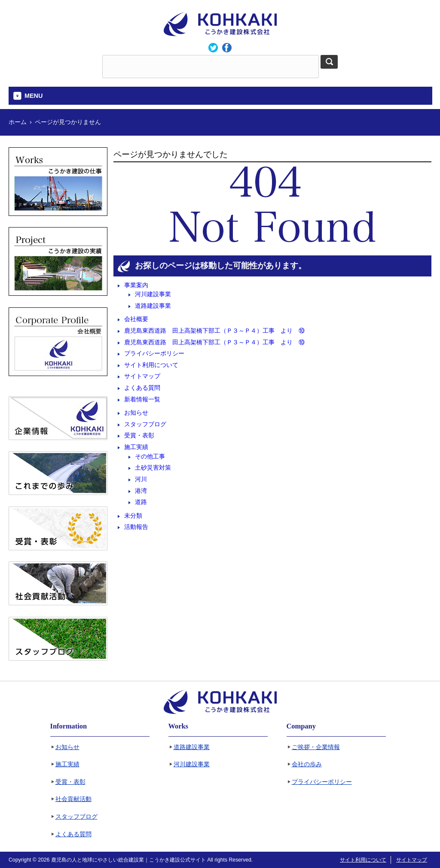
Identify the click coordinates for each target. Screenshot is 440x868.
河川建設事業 (153, 294)
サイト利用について (151, 365)
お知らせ (136, 413)
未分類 (133, 516)
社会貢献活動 (73, 799)
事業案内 (136, 285)
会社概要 (136, 319)
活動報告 (136, 527)
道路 (141, 502)
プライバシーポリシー (154, 353)
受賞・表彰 (139, 435)
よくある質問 (142, 388)
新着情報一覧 (142, 399)
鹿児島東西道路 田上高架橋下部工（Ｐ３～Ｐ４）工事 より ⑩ (214, 331)
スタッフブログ (145, 424)
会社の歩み (307, 764)
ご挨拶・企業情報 (316, 747)
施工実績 (136, 447)
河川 (141, 479)
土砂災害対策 (153, 467)
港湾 (141, 491)
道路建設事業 (153, 306)
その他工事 (150, 456)
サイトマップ (142, 376)
